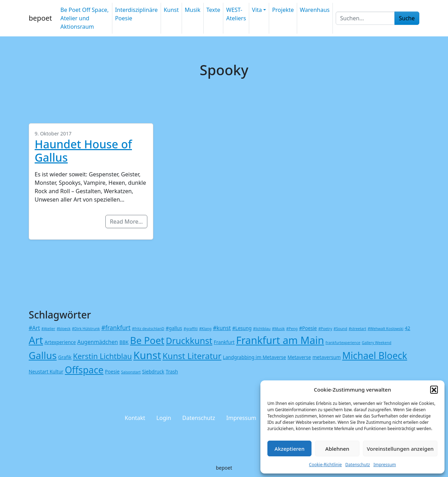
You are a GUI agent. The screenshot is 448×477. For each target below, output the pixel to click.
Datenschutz (358, 465)
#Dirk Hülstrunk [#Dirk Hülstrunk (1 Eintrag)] (86, 329)
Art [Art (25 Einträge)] (36, 340)
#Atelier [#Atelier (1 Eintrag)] (48, 329)
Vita (257, 10)
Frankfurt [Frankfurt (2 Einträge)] (224, 342)
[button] (434, 390)
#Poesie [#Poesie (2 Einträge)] (308, 328)
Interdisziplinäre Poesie (136, 14)
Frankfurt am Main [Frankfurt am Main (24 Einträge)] (280, 340)
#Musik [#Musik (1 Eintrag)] (278, 329)
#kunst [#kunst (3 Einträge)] (222, 328)
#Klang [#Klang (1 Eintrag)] (205, 329)
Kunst (171, 10)
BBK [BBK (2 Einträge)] (124, 342)
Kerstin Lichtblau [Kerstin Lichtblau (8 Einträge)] (103, 356)
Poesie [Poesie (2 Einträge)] (112, 371)
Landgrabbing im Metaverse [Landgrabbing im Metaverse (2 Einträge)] (254, 357)
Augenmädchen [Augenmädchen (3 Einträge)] (98, 342)
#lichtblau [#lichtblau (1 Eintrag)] (262, 329)
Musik (193, 10)
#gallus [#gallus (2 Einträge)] (174, 328)
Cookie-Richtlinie (325, 465)
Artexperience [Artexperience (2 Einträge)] (60, 342)
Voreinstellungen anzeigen (400, 449)
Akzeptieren (289, 449)
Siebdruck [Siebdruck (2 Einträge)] (153, 371)
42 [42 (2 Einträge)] (408, 328)
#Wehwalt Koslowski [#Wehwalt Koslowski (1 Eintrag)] (385, 329)
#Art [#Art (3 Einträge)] (34, 328)
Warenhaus (315, 10)
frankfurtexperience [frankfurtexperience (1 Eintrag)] (343, 343)
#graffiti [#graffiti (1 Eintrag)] (190, 329)
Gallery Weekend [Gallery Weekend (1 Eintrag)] (377, 343)
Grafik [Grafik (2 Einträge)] (65, 357)
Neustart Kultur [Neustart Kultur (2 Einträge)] (46, 371)
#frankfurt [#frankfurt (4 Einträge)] (116, 328)
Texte (213, 10)
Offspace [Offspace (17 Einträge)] (84, 370)
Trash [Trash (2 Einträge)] (172, 371)
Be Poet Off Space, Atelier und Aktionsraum (84, 18)
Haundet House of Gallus (83, 151)
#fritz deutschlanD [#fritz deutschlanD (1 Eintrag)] (148, 329)
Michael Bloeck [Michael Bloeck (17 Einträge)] (375, 356)
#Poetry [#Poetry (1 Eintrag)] (325, 329)
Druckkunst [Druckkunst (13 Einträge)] (189, 341)
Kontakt (135, 418)
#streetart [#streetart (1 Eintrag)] (357, 329)
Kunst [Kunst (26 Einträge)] (147, 355)
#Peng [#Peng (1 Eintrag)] (292, 329)
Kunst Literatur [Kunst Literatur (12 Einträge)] (192, 356)
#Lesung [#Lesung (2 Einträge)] (242, 328)
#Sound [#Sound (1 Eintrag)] (340, 329)
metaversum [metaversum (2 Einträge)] (327, 357)
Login (164, 418)
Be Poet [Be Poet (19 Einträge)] (147, 340)
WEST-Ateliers (236, 14)
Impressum (385, 465)
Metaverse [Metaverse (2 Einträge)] (299, 357)
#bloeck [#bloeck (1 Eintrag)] (64, 329)
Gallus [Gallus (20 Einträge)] (43, 355)
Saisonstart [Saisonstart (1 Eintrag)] (131, 372)
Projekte (283, 10)
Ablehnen (337, 449)
